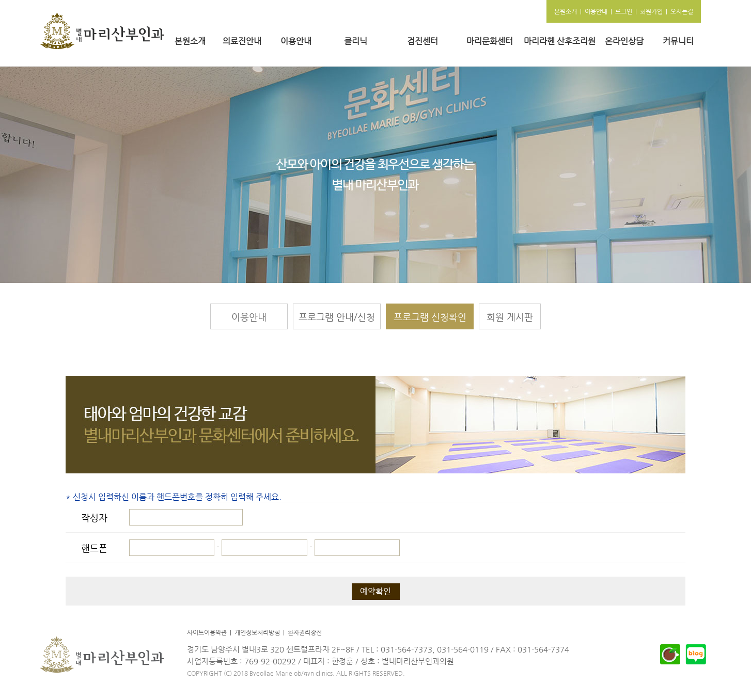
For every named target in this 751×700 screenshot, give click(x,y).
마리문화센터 (490, 41)
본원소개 (190, 41)
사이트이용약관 (207, 632)
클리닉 (356, 41)
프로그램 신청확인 (430, 317)
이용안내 (296, 41)
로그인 (624, 11)
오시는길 (682, 11)
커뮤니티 (678, 41)
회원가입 (651, 11)
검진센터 (423, 41)
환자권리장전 (305, 632)
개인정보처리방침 (257, 632)
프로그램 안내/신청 (337, 317)
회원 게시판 (510, 317)
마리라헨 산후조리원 (560, 41)
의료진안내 (242, 41)
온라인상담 (624, 41)
